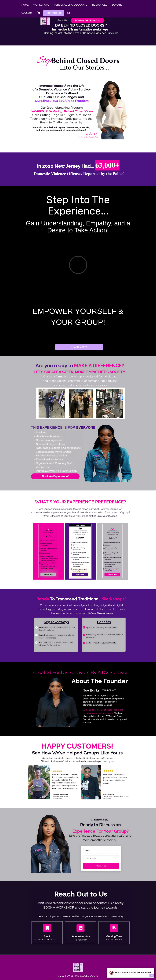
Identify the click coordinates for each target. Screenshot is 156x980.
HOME (25, 5)
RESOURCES (100, 5)
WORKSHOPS (41, 5)
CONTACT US (54, 13)
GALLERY (27, 13)
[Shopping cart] (39, 13)
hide (151, 975)
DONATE (117, 5)
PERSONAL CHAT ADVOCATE (71, 5)
